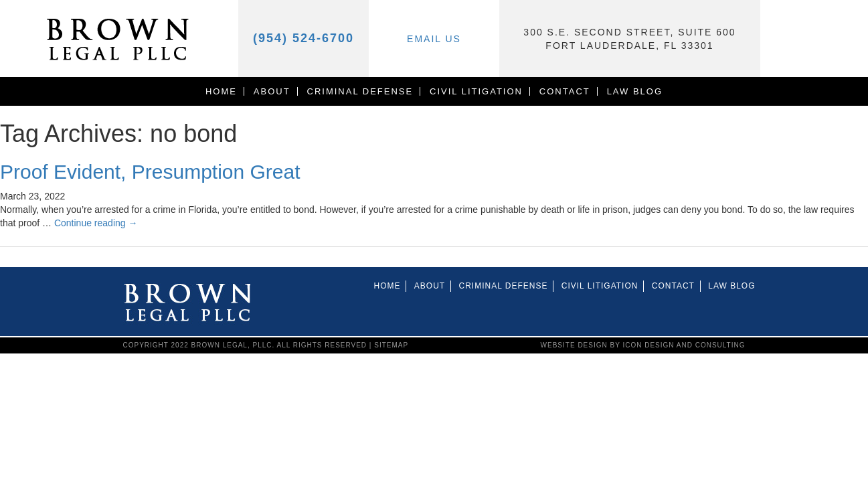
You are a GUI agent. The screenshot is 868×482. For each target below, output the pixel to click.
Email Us (434, 39)
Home (221, 91)
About (272, 91)
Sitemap (391, 345)
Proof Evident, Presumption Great (150, 172)
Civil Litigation (476, 91)
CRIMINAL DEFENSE (360, 91)
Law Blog (635, 91)
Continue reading (96, 223)
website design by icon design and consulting (643, 345)
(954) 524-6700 (303, 38)
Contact (565, 91)
